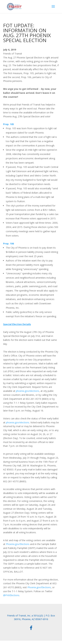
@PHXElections (11, 595)
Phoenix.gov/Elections (18, 544)
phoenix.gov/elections (28, 391)
